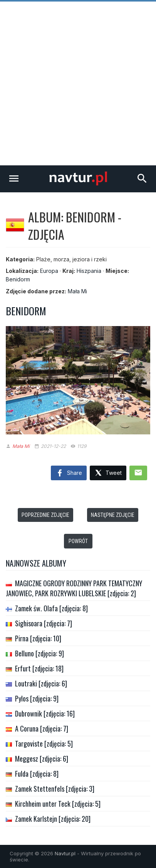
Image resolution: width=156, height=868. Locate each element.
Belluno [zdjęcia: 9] (39, 653)
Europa (49, 271)
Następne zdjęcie (113, 515)
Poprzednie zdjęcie (45, 515)
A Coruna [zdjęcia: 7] (42, 728)
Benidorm (18, 279)
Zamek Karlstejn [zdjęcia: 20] (53, 819)
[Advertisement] (78, 83)
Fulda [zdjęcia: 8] (37, 774)
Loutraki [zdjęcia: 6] (41, 683)
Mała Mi (77, 291)
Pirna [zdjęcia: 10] (38, 638)
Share (69, 473)
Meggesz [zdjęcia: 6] (42, 759)
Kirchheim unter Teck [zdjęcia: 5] (58, 804)
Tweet (108, 473)
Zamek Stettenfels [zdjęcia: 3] (55, 789)
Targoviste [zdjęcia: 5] (44, 744)
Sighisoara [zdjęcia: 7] (44, 623)
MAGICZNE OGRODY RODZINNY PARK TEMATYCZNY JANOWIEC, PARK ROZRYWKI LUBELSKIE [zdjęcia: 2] (74, 588)
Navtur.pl (65, 853)
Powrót (78, 541)
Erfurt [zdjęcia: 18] (39, 668)
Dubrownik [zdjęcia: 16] (45, 713)
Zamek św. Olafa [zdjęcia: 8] (51, 608)
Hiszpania (89, 271)
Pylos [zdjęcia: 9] (37, 698)
